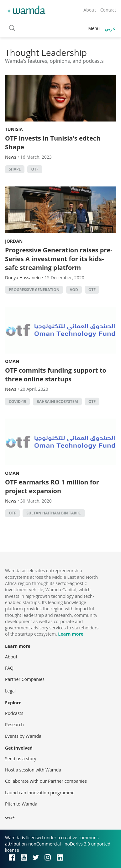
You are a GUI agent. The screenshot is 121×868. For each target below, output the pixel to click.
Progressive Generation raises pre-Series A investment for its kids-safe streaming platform (59, 259)
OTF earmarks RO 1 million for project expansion (52, 486)
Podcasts (14, 713)
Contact (108, 10)
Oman (12, 361)
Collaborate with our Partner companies (46, 781)
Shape (15, 169)
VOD (74, 290)
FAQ (9, 668)
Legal (10, 691)
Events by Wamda (23, 736)
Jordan (14, 241)
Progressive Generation (34, 290)
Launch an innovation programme (40, 793)
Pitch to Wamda (21, 804)
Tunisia (14, 129)
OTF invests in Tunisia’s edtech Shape (53, 143)
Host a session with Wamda (33, 770)
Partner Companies (25, 679)
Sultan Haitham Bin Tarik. (54, 513)
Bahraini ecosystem (57, 402)
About (89, 10)
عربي (110, 28)
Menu (94, 28)
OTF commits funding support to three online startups (56, 375)
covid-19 (17, 402)
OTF (35, 169)
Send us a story (21, 759)
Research (14, 724)
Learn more (71, 634)
